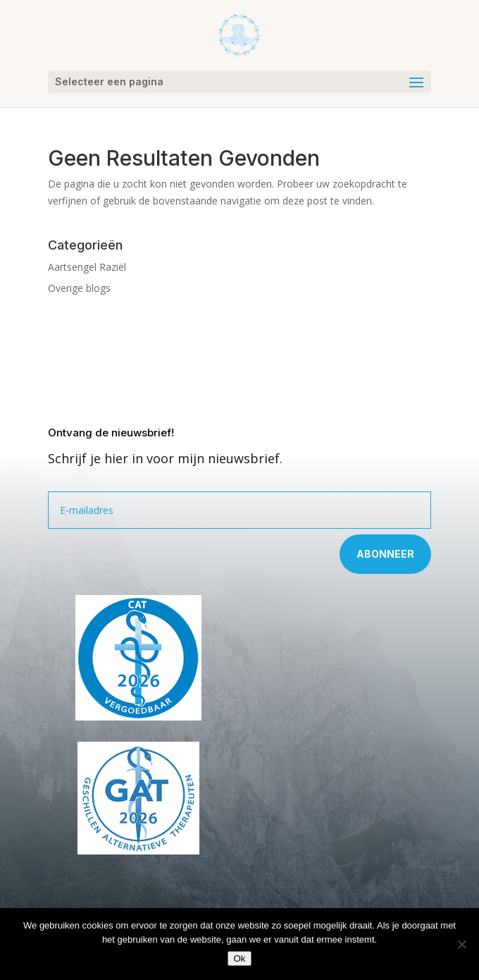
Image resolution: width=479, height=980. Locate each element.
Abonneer (385, 554)
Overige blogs (79, 288)
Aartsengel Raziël (87, 267)
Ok (239, 958)
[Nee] (461, 944)
